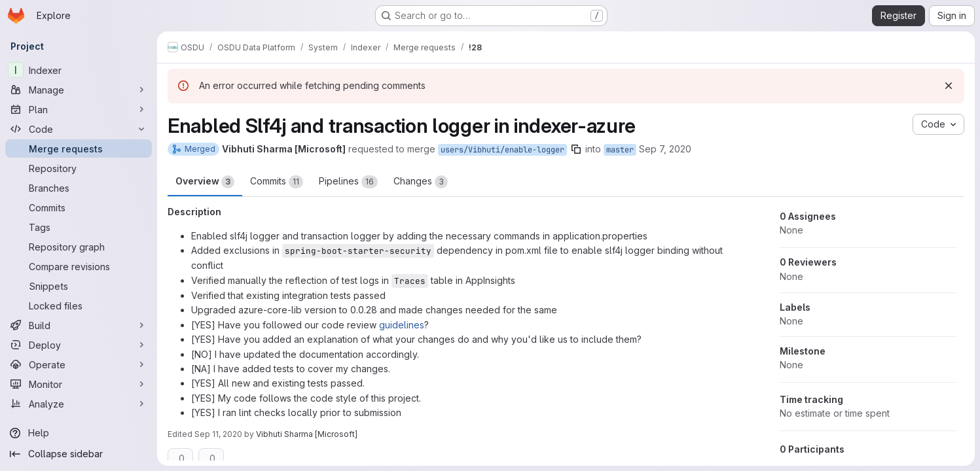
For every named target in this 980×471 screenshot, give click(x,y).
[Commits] (79, 207)
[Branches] (79, 188)
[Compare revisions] (79, 266)
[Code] (79, 129)
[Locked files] (79, 305)
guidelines (402, 325)
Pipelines (348, 182)
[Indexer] (79, 70)
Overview (205, 182)
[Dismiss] (949, 86)
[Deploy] (79, 345)
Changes (421, 182)
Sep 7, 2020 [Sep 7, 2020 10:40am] (665, 149)
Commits (277, 182)
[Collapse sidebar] (79, 454)
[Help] (79, 433)
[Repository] (79, 168)
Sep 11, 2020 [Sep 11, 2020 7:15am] (218, 434)
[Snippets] (79, 286)
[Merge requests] (79, 148)
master (620, 150)
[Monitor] (79, 384)
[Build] (79, 325)
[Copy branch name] (576, 149)
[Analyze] (79, 404)
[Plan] (79, 109)
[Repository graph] (79, 247)
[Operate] (79, 364)
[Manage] (79, 90)
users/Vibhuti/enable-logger (502, 150)
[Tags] (79, 227)
